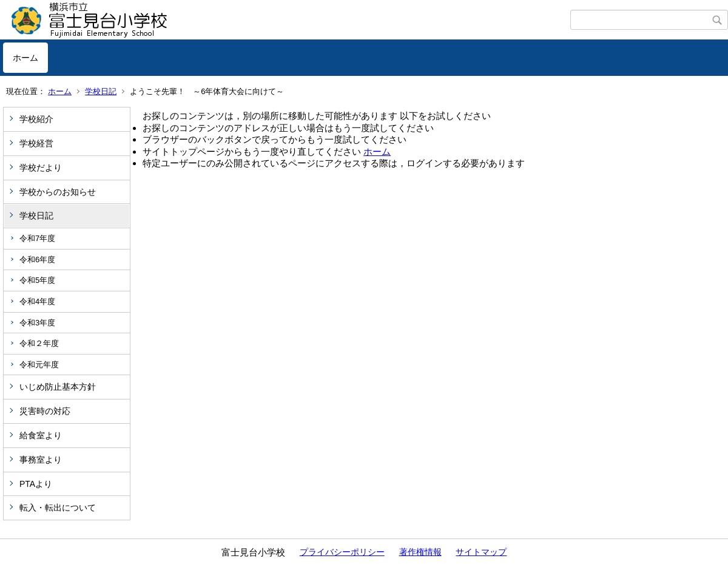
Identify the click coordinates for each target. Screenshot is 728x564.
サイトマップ (481, 552)
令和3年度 (37, 323)
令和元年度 (39, 365)
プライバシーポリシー (342, 552)
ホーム (25, 58)
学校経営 (36, 143)
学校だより (41, 168)
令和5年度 (37, 280)
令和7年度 (37, 238)
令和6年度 (37, 260)
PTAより (36, 484)
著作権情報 (420, 552)
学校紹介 (36, 119)
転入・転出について (58, 508)
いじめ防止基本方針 (58, 387)
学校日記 (101, 91)
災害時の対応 (45, 411)
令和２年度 (39, 343)
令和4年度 (37, 301)
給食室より (41, 435)
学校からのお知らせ (58, 192)
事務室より (41, 460)
